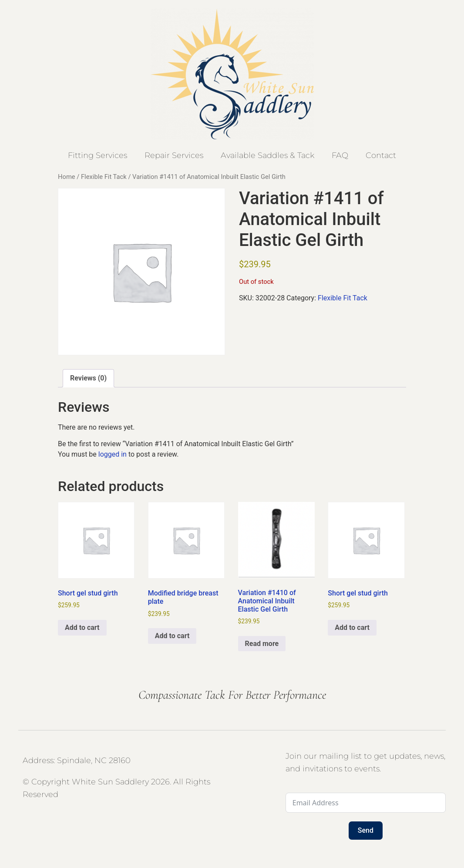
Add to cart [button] (82, 627)
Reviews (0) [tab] (88, 378)
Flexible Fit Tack (104, 177)
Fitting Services (98, 155)
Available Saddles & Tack (267, 155)
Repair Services (174, 155)
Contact (381, 155)
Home (67, 177)
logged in (113, 454)
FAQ (340, 155)
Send (366, 830)
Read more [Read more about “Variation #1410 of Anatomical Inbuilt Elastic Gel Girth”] (262, 644)
